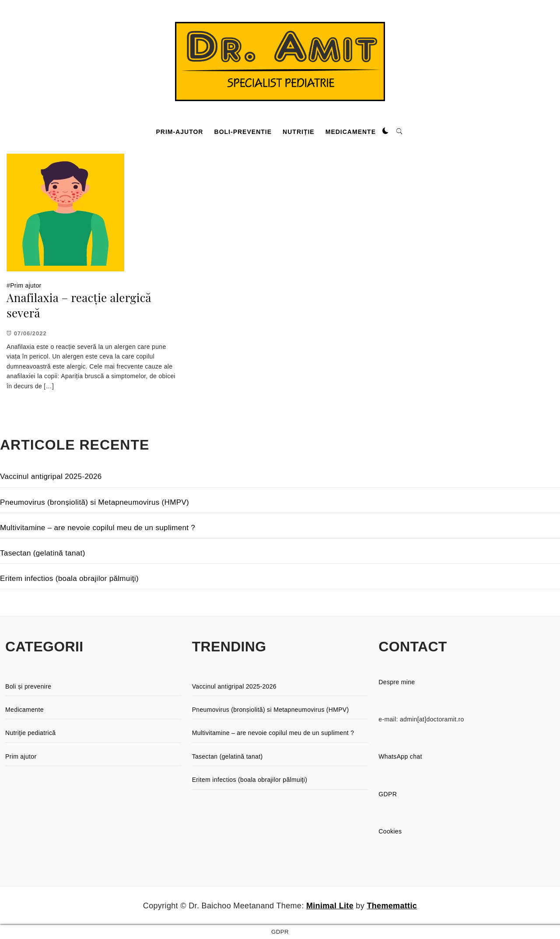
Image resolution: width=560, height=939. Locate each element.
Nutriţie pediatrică (30, 733)
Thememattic (392, 906)
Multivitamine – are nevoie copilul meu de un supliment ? (98, 528)
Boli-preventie (243, 132)
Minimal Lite (330, 906)
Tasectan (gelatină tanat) (43, 553)
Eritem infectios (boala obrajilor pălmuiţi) (69, 579)
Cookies (390, 831)
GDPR (388, 794)
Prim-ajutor (180, 132)
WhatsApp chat (400, 756)
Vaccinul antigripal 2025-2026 (51, 477)
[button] (385, 131)
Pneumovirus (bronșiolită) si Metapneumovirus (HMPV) (94, 502)
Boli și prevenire (28, 686)
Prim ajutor (26, 285)
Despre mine (397, 682)
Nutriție (299, 132)
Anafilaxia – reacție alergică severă (79, 305)
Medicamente (351, 132)
